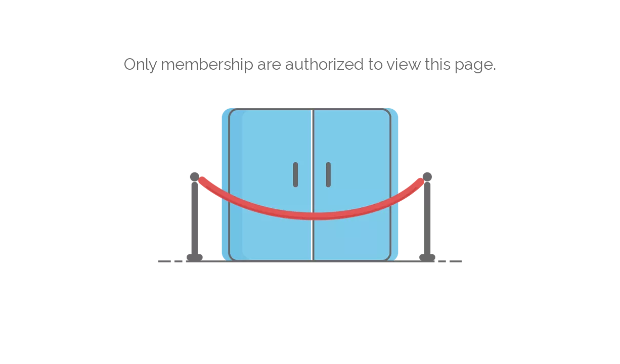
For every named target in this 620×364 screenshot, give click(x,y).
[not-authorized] (310, 185)
